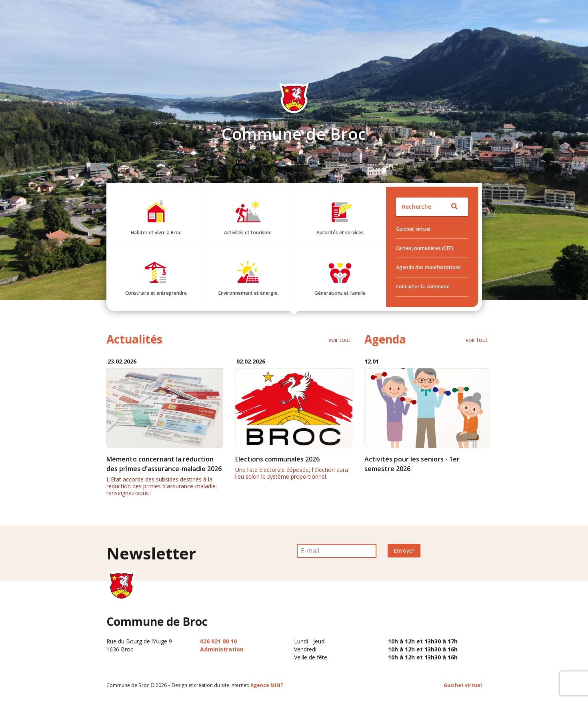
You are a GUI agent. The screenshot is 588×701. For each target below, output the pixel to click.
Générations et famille (340, 293)
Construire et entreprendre (156, 293)
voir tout (339, 340)
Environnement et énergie (248, 293)
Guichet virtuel (413, 229)
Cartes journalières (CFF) (425, 248)
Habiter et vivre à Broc (156, 233)
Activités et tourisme (248, 233)
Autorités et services (340, 233)
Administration (222, 649)
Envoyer (404, 550)
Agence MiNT (267, 685)
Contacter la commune (423, 287)
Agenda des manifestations (429, 267)
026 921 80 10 (218, 641)
